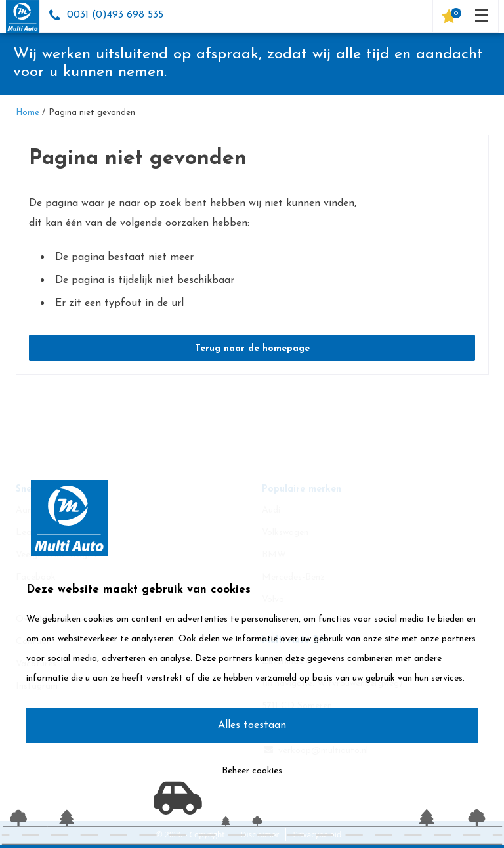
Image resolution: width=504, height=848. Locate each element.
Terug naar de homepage (252, 349)
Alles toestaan (252, 725)
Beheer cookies (252, 771)
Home (28, 113)
